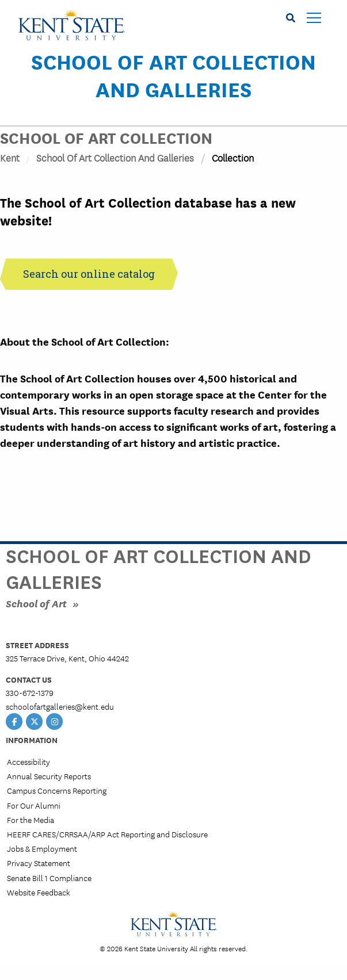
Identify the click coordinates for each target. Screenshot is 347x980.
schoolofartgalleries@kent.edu (60, 706)
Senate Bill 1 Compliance (49, 878)
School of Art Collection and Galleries (173, 75)
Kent (10, 157)
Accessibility (28, 761)
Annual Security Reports (49, 776)
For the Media (30, 820)
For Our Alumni (34, 805)
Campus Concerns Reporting (57, 790)
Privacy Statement (39, 863)
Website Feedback (39, 892)
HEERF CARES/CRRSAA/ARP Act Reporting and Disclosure (107, 834)
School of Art (36, 603)
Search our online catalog (89, 274)
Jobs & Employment (42, 848)
